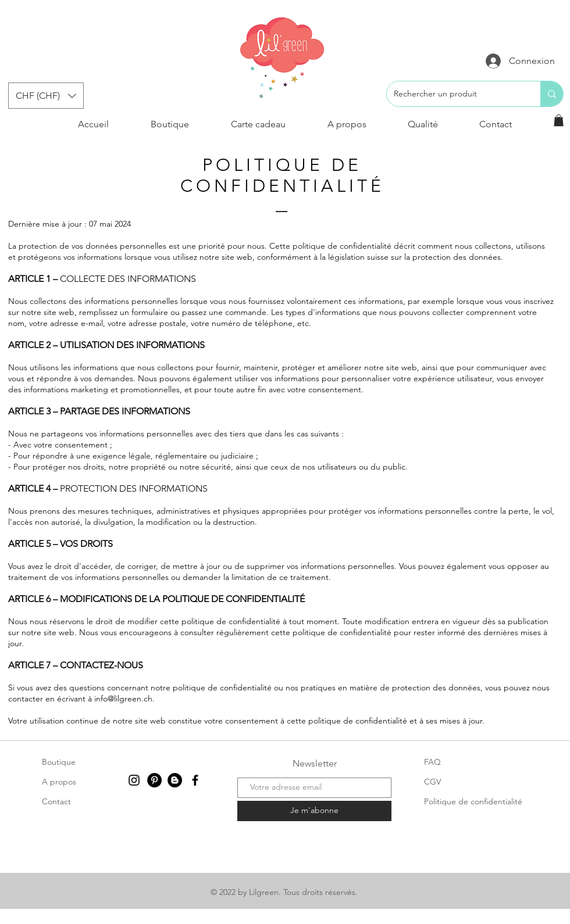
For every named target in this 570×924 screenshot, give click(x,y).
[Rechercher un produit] (455, 94)
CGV (432, 782)
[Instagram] (134, 780)
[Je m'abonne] (314, 811)
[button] (46, 96)
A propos (59, 782)
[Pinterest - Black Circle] (154, 780)
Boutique (59, 762)
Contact (56, 801)
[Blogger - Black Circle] (175, 780)
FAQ (432, 762)
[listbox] (46, 96)
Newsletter (315, 763)
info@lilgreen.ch (123, 699)
